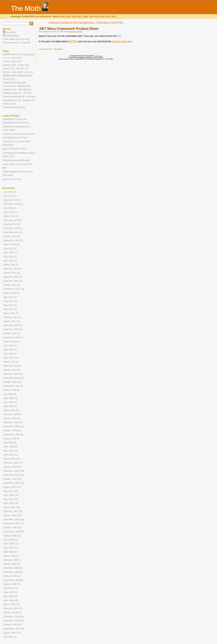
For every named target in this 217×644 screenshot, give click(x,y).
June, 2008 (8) (10, 447)
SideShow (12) (10, 90)
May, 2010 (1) (10, 354)
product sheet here (122, 41)
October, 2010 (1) (12, 333)
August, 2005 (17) (12, 584)
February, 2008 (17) (13, 463)
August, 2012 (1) (11, 244)
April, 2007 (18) (11, 503)
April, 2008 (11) (11, 455)
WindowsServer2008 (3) (14, 107)
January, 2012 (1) (12, 273)
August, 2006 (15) (12, 536)
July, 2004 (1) (10, 637)
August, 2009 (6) (11, 390)
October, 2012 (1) (12, 236)
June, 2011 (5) (10, 301)
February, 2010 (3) (12, 366)
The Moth (26, 8)
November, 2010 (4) (13, 329)
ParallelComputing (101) (15, 83)
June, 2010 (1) (10, 350)
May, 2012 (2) (10, 257)
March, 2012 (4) (11, 265)
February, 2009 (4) (12, 414)
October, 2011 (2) (12, 285)
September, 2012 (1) (13, 240)
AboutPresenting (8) (12, 54)
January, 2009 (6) (12, 418)
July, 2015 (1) (10, 192)
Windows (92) (9, 104)
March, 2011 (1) (11, 313)
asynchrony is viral (12, 179)
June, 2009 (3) (10, 398)
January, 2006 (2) (12, 564)
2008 (85, 16)
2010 (97, 16)
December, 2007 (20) (14, 471)
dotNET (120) (9, 65)
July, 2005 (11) (10, 588)
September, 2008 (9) (13, 435)
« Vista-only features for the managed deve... (72, 22)
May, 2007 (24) (11, 499)
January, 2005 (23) (12, 612)
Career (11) (17, 58)
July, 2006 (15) (10, 540)
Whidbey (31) (28, 100)
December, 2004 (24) (14, 617)
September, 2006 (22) (14, 532)
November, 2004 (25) (14, 621)
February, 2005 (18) (13, 608)
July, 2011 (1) (10, 297)
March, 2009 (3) (11, 410)
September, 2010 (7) (13, 337)
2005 (68, 16)
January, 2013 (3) (12, 224)
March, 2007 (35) (12, 507)
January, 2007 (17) (12, 515)
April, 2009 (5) (10, 406)
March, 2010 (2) (11, 362)
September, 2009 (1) (13, 386)
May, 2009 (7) (10, 402)
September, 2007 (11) (14, 483)
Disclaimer (99, 56)
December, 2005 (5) (13, 568)
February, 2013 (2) (12, 220)
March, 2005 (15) (12, 604)
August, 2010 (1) (11, 342)
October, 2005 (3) (12, 576)
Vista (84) (31, 97)
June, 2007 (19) (11, 495)
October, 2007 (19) (12, 479)
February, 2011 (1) (12, 317)
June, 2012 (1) (10, 252)
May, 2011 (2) (10, 305)
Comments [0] (45, 49)
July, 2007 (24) (10, 491)
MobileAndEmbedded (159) (17, 76)
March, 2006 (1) (11, 556)
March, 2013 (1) (11, 216)
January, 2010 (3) (12, 370)
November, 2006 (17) (14, 523)
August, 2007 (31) (12, 487)
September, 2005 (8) (13, 580)
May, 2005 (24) (11, 596)
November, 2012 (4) (13, 232)
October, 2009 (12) (12, 382)
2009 (91, 16)
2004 (63, 16)
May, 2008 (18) (11, 451)
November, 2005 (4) (13, 572)
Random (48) (24, 86)
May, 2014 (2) (10, 196)
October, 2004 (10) (12, 625)
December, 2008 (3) (13, 422)
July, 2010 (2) (10, 345)
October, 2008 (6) (12, 430)
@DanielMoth (11, 35)
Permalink (59, 49)
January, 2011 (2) (12, 321)
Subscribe (9, 32)
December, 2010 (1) (13, 325)
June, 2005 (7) (10, 592)
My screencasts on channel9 (17, 43)
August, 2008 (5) (11, 439)
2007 (80, 16)
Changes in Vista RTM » (111, 22)
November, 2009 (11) (14, 378)
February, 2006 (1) (12, 560)
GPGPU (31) (9, 69)
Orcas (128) (9, 79)
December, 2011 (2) (13, 277)
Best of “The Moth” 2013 (15, 149)
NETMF (73, 41)
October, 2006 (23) (12, 527)
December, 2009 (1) (13, 374)
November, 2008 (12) (14, 426)
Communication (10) (12, 62)
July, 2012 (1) (10, 248)
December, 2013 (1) (13, 204)
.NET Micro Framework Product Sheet (68, 29)
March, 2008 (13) (12, 459)
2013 (114, 16)
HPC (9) (20, 69)
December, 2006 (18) (14, 519)
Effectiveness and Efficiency (16, 160)
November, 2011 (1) (13, 281)
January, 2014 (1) (12, 200)
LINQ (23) (29, 72)
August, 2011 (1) (11, 293)
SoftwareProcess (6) (12, 93)
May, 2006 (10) (11, 548)
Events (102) (24, 65)
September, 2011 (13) (14, 289)
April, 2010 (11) (11, 358)
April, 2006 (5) (10, 552)
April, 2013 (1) (10, 212)
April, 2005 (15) (11, 600)
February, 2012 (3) (12, 269)
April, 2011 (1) (10, 309)
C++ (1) (6, 58)
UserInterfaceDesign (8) (14, 97)
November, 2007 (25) (14, 475)
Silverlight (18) (25, 90)
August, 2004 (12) (12, 633)
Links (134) (17, 72)
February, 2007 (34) (13, 511)
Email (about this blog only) (16, 39)
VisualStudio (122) (12, 100)
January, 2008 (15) (12, 467)
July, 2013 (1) (10, 208)
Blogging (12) (29, 54)
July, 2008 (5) (10, 443)
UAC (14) (27, 93)
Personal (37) (9, 86)
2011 (102, 16)
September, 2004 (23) (14, 629)
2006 (74, 16)
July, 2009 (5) (10, 394)
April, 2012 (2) (10, 261)
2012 (108, 16)
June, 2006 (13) (11, 544)
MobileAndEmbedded (75, 32)
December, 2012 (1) (13, 228)
